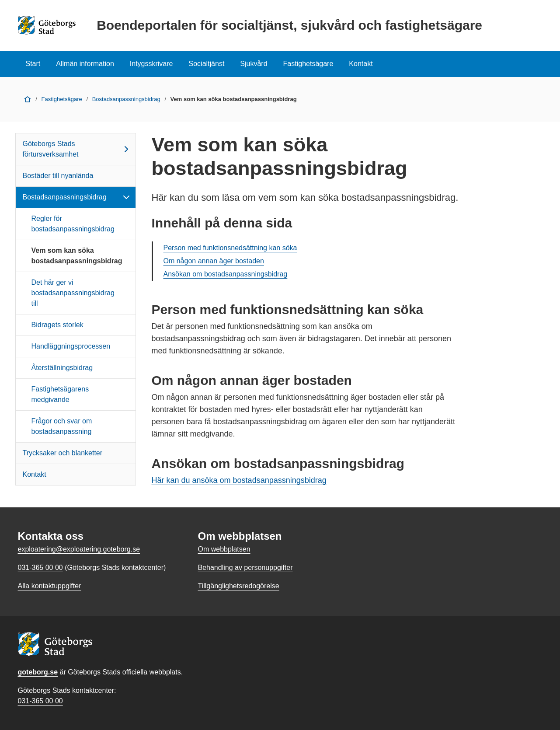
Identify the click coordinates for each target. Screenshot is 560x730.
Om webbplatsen (224, 549)
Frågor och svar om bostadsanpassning (62, 426)
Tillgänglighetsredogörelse (238, 586)
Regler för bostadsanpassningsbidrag (73, 224)
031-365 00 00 (40, 701)
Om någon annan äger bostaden (214, 261)
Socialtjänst (207, 64)
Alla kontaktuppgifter (50, 586)
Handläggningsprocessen (71, 346)
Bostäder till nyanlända (58, 176)
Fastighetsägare (308, 64)
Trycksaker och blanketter (63, 453)
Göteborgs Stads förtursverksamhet (77, 149)
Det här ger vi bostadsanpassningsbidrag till (73, 293)
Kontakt (361, 64)
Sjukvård (254, 64)
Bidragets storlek (57, 325)
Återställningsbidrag (62, 368)
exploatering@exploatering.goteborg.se (79, 549)
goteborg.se (38, 672)
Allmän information (85, 64)
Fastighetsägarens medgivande (60, 394)
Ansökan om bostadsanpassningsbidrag (226, 274)
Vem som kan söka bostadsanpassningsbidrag (77, 256)
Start (33, 64)
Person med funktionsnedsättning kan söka (230, 248)
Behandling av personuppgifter (245, 568)
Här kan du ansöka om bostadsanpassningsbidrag (239, 480)
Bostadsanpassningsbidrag (126, 99)
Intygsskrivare (151, 64)
